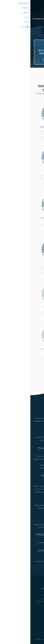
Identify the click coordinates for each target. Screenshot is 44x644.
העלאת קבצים (11, 602)
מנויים (14, 595)
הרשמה (13, 599)
